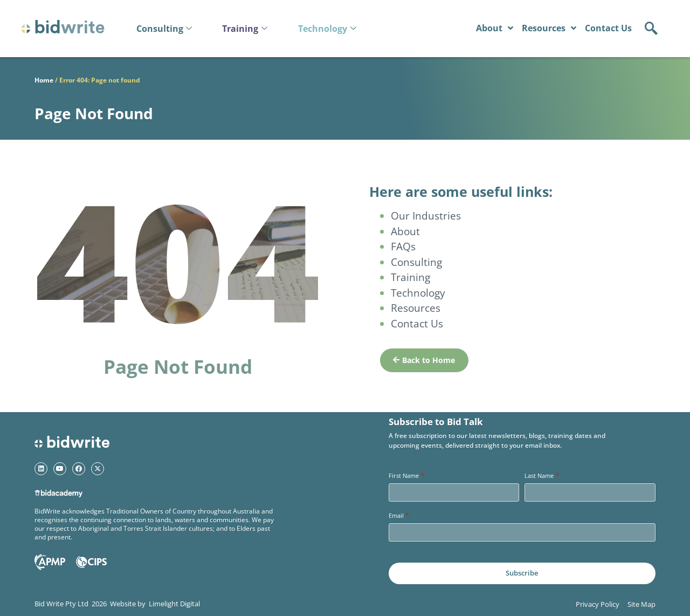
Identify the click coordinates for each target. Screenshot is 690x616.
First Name (406, 475)
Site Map (641, 604)
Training (245, 29)
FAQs (403, 247)
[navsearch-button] (651, 26)
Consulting (164, 29)
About (495, 28)
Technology (327, 29)
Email (399, 515)
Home (44, 80)
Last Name (542, 475)
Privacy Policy (598, 604)
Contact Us (608, 28)
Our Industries (426, 216)
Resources (549, 28)
